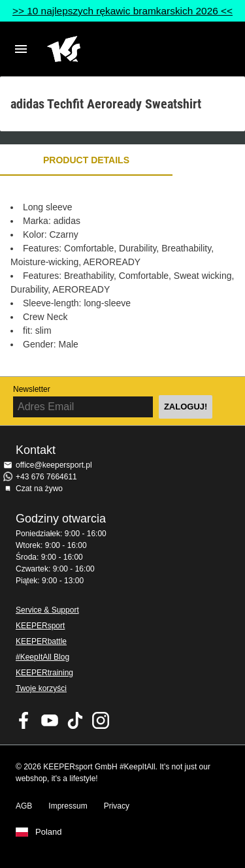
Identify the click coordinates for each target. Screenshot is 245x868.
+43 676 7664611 (46, 477)
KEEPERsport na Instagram (101, 720)
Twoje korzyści (41, 688)
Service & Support (47, 610)
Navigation (21, 49)
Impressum (68, 806)
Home (112, 49)
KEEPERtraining (44, 673)
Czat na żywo (39, 489)
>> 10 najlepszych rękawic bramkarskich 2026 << (122, 11)
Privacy (117, 806)
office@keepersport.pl (54, 465)
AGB (24, 806)
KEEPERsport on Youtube (50, 720)
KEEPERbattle (41, 641)
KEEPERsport (40, 626)
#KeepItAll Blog (42, 657)
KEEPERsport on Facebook (24, 720)
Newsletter (32, 389)
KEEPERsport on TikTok (75, 720)
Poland (48, 832)
